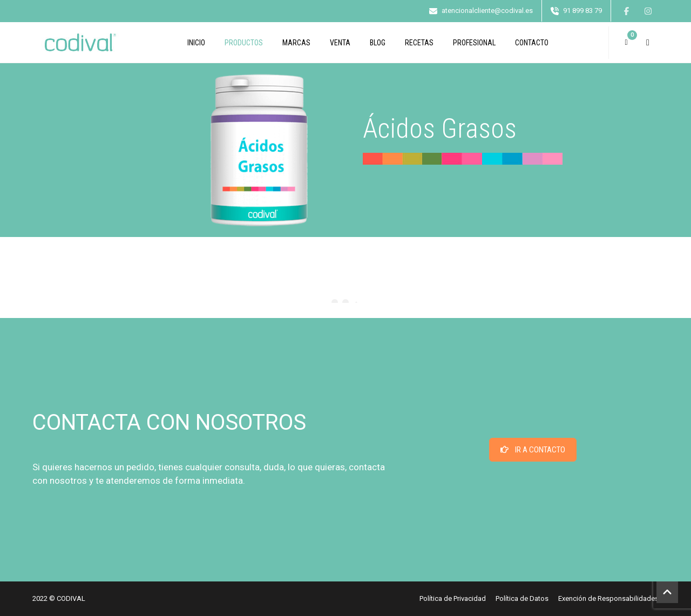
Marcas (296, 43)
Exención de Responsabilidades (608, 598)
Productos (244, 43)
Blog (378, 43)
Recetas (419, 43)
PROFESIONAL (474, 43)
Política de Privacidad (453, 598)
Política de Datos (522, 598)
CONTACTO (532, 43)
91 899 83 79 (582, 11)
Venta (340, 43)
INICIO (196, 43)
